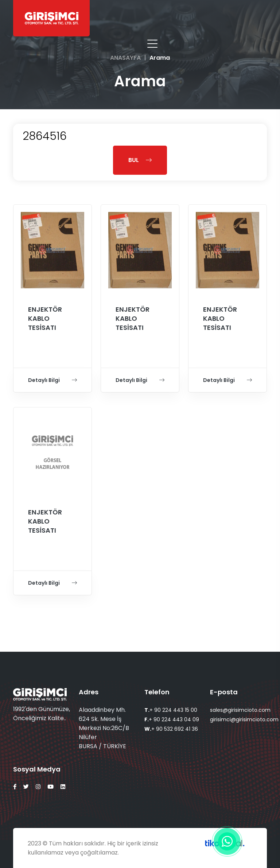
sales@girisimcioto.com (240, 710)
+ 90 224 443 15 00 (171, 710)
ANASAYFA (125, 58)
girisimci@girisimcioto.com (244, 719)
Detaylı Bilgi (52, 380)
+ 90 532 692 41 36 (171, 729)
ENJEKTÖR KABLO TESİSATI (45, 318)
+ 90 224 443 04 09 (172, 719)
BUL (140, 160)
